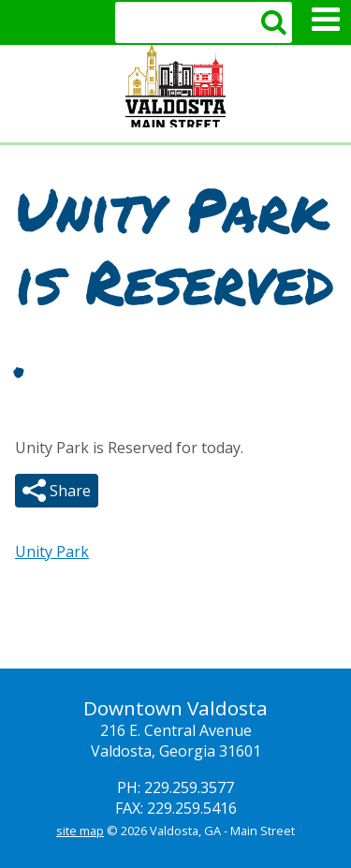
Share (68, 491)
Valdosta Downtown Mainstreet (175, 86)
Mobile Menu (326, 20)
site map (80, 831)
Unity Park (52, 552)
